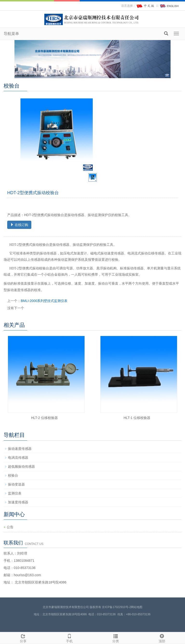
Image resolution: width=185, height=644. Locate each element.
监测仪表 (15, 493)
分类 (116, 638)
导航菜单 (11, 34)
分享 (23, 638)
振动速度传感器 (20, 449)
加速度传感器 (18, 502)
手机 (69, 638)
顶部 (162, 638)
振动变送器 (16, 484)
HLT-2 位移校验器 (44, 418)
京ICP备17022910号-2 (116, 607)
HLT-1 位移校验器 (137, 418)
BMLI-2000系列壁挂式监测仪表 (44, 301)
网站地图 (137, 607)
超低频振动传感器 (21, 466)
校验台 (13, 475)
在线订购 (19, 225)
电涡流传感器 (18, 458)
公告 (10, 527)
